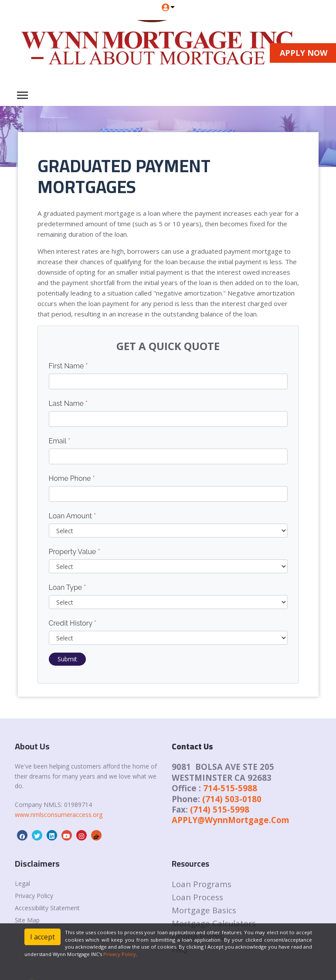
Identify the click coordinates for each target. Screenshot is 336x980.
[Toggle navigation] (22, 95)
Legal (22, 883)
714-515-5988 (230, 788)
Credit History (73, 623)
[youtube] (67, 836)
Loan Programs (202, 884)
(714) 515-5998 (220, 809)
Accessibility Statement (47, 908)
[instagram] (81, 836)
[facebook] (22, 836)
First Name (68, 366)
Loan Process (197, 897)
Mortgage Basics (204, 910)
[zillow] (96, 836)
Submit (67, 659)
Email (60, 441)
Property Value (75, 552)
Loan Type (68, 587)
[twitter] (37, 836)
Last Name (68, 403)
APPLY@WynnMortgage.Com (231, 820)
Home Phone (72, 478)
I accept (42, 937)
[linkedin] (52, 836)
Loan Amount (73, 516)
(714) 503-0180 (232, 799)
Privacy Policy (34, 896)
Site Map (27, 920)
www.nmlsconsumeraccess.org (59, 815)
